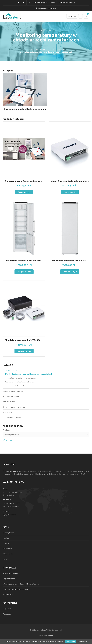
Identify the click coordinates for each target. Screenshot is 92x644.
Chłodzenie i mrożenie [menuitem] (11, 370)
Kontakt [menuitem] (6, 559)
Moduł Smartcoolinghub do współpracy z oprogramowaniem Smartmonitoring (70, 181)
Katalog (43, 49)
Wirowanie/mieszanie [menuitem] (11, 396)
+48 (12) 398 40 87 (13, 507)
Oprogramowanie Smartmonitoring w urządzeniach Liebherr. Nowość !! (24, 181)
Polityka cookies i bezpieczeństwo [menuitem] (16, 589)
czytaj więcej (82, 641)
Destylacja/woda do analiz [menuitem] (12, 417)
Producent (7, 430)
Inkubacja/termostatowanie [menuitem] (13, 391)
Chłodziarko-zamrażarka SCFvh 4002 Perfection (24, 261)
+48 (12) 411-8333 (48, 3)
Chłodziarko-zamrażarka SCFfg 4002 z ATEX (24, 340)
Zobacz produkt (24, 192)
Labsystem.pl (33, 49)
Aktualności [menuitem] (7, 548)
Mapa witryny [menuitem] (8, 594)
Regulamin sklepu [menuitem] (9, 579)
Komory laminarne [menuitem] (10, 402)
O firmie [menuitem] (6, 543)
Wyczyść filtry (8, 440)
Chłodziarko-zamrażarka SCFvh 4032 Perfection (70, 261)
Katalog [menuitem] (6, 538)
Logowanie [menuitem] (42, 8)
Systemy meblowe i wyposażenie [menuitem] (15, 407)
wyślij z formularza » (10, 515)
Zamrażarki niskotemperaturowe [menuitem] (17, 386)
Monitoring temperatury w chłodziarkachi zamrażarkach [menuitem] (29, 374)
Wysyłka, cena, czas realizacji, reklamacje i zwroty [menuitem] (21, 584)
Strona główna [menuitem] (8, 533)
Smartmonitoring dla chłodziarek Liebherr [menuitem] (22, 378)
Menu (72, 16)
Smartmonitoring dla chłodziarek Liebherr (25, 109)
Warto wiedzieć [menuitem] (9, 554)
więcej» (83, 474)
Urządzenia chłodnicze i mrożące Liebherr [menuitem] (20, 382)
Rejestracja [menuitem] (52, 8)
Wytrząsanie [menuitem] (8, 412)
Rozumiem (71, 641)
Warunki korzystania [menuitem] (10, 573)
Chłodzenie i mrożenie (56, 49)
